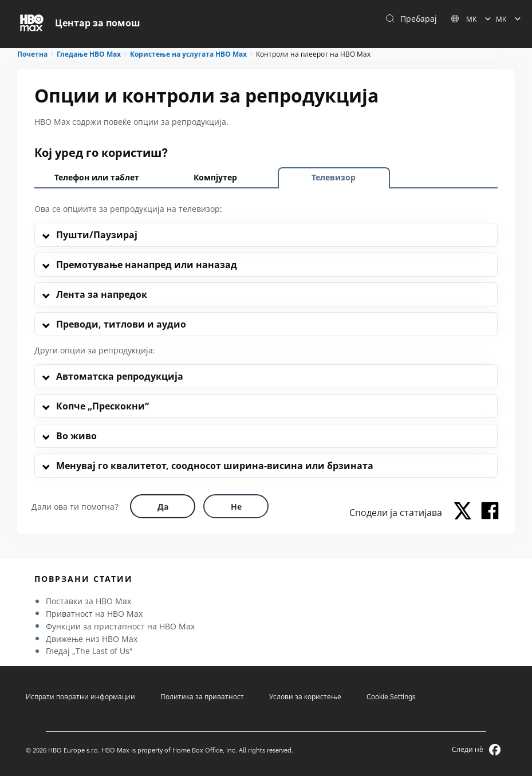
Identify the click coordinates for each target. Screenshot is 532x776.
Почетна (32, 54)
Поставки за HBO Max (88, 601)
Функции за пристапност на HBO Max (120, 626)
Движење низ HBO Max (92, 639)
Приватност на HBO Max (94, 614)
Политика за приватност (202, 697)
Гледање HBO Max (89, 54)
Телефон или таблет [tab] (97, 177)
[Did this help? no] (236, 506)
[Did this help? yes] (163, 506)
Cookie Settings (391, 697)
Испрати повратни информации (80, 697)
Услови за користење (305, 697)
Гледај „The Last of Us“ (89, 651)
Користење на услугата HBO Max (188, 54)
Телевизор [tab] (334, 177)
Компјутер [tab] (215, 177)
